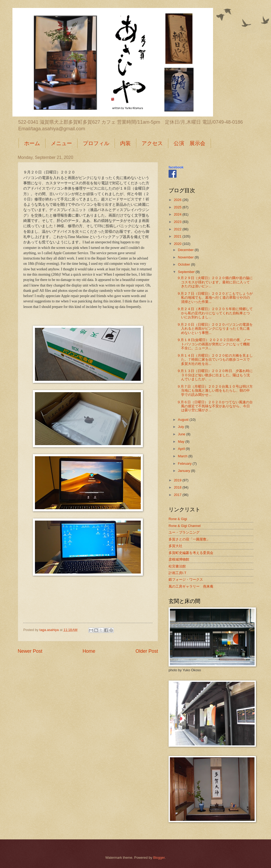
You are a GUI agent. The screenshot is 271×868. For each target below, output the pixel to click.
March (183, 456)
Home (89, 651)
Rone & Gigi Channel (185, 526)
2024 (178, 214)
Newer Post (30, 651)
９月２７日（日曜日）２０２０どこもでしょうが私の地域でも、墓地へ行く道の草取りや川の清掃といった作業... (215, 298)
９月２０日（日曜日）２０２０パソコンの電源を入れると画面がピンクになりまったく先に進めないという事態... (215, 329)
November (186, 257)
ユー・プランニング (184, 532)
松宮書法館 (177, 566)
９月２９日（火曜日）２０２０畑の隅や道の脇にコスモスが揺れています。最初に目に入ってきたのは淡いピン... (215, 282)
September (187, 272)
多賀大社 (175, 546)
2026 (178, 200)
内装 (125, 143)
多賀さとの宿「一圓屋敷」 (189, 539)
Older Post (147, 651)
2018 (178, 487)
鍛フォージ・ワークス (186, 580)
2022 (178, 229)
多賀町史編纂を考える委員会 (191, 553)
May (182, 442)
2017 (178, 495)
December (186, 250)
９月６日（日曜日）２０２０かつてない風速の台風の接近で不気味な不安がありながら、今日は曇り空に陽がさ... (215, 406)
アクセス (152, 143)
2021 (178, 236)
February (185, 464)
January (184, 471)
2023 (178, 222)
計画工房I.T (177, 573)
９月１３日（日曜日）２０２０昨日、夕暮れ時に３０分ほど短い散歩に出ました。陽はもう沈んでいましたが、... (215, 375)
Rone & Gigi (178, 519)
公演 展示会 (189, 143)
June (182, 434)
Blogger (159, 858)
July (181, 427)
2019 (178, 480)
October (184, 264)
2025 (178, 207)
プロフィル (96, 143)
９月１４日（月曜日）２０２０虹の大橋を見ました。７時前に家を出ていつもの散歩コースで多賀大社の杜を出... (215, 360)
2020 (178, 244)
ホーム (32, 143)
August (184, 420)
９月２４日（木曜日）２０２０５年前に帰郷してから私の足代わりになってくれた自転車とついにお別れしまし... (215, 313)
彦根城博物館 (179, 559)
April (182, 449)
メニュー (61, 143)
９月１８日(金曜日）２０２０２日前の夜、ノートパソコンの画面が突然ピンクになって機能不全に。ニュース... (214, 344)
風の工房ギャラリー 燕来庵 (191, 586)
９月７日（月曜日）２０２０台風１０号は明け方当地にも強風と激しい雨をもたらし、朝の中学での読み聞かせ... (215, 391)
